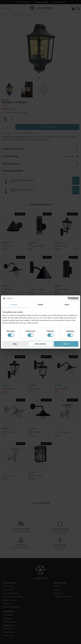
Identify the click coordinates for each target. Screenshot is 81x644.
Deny (15, 344)
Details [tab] (40, 305)
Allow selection (40, 344)
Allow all (66, 344)
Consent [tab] (14, 305)
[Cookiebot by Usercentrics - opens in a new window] (69, 299)
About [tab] (67, 305)
